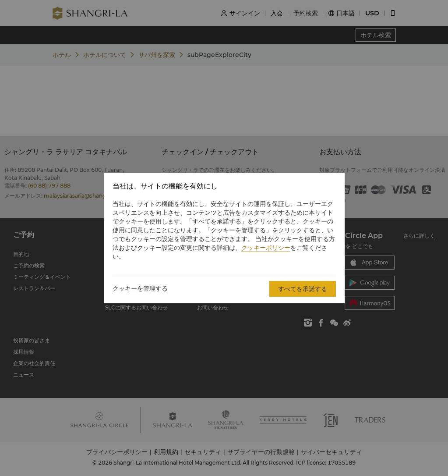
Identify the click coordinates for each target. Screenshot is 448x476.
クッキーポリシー (266, 248)
